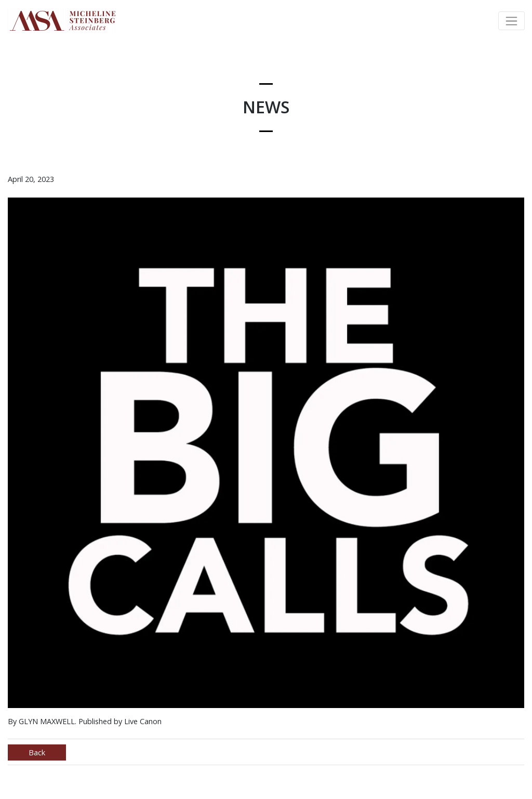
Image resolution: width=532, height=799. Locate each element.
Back (37, 752)
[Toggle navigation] (511, 21)
